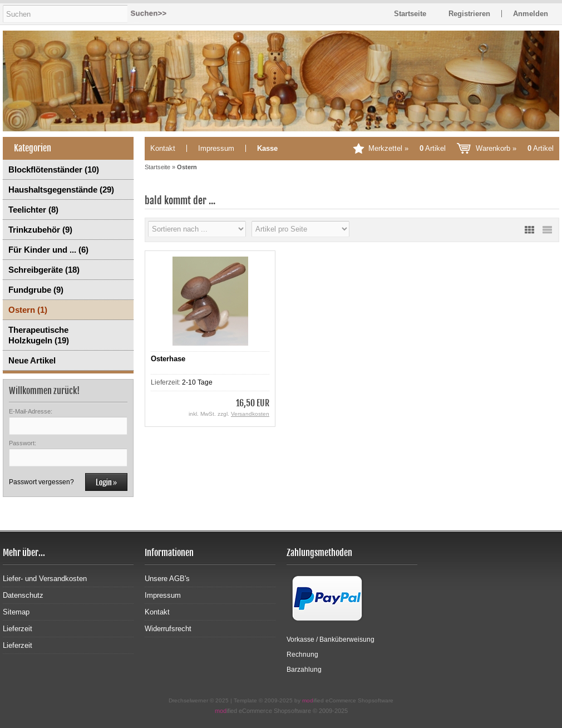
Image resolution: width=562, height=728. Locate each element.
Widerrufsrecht (168, 629)
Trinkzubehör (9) (40, 230)
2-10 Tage (197, 382)
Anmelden (531, 14)
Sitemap (16, 612)
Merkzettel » (407, 148)
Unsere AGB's (167, 579)
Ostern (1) (28, 310)
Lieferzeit (18, 629)
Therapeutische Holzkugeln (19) (39, 335)
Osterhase (168, 359)
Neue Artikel (32, 360)
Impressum (216, 148)
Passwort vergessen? (41, 482)
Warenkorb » (515, 148)
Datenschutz (23, 595)
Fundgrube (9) (36, 290)
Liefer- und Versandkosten (45, 579)
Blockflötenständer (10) (54, 169)
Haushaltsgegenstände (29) (61, 190)
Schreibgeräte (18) (44, 270)
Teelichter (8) (33, 210)
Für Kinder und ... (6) (48, 250)
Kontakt (163, 148)
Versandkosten (250, 414)
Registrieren (469, 14)
